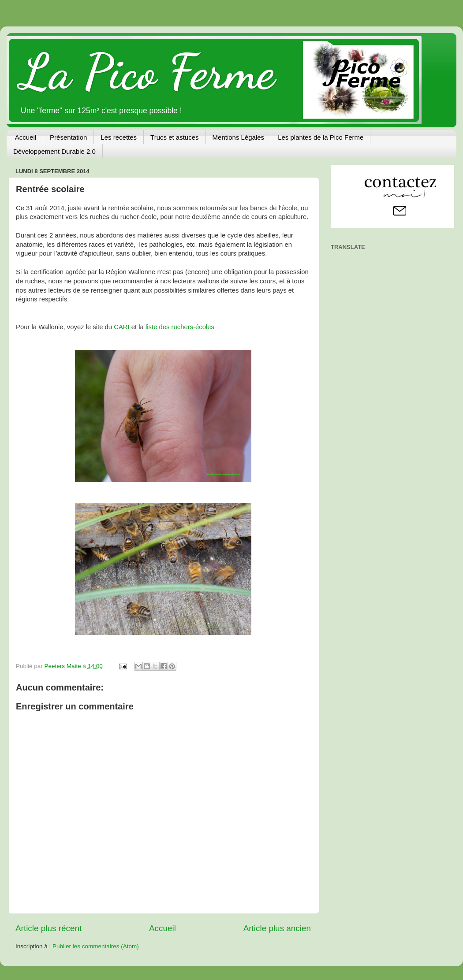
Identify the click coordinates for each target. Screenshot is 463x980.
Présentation (68, 137)
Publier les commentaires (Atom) (96, 946)
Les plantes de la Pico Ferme (321, 137)
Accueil (26, 137)
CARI (121, 327)
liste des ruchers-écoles (180, 327)
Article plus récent (49, 928)
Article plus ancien (277, 928)
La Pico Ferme (147, 72)
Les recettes (119, 137)
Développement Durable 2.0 (54, 151)
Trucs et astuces (174, 137)
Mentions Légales (239, 137)
